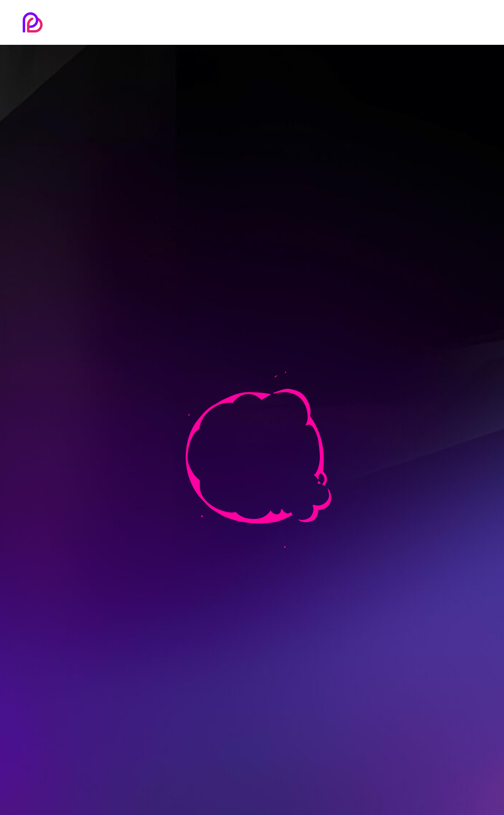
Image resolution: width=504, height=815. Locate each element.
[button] (480, 20)
